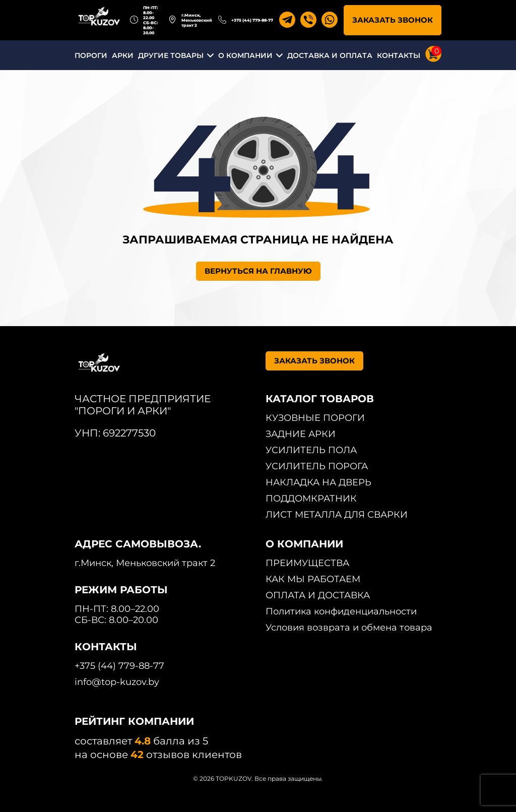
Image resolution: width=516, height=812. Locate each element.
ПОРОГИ (91, 55)
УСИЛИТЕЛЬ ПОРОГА (317, 466)
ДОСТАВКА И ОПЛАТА (330, 55)
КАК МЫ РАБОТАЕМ (313, 579)
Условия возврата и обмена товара (349, 628)
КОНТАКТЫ (399, 55)
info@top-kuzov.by (117, 682)
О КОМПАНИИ (245, 55)
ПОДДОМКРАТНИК (311, 498)
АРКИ (123, 55)
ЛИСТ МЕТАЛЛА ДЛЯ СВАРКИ (337, 515)
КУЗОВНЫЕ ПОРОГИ (315, 418)
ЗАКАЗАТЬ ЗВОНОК (393, 20)
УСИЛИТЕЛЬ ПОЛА (311, 450)
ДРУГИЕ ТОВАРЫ (171, 55)
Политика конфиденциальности (341, 611)
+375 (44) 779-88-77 (252, 20)
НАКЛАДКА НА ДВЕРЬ (318, 482)
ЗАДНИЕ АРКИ (301, 434)
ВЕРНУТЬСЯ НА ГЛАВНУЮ (258, 271)
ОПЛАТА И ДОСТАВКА (318, 595)
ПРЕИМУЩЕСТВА (307, 563)
